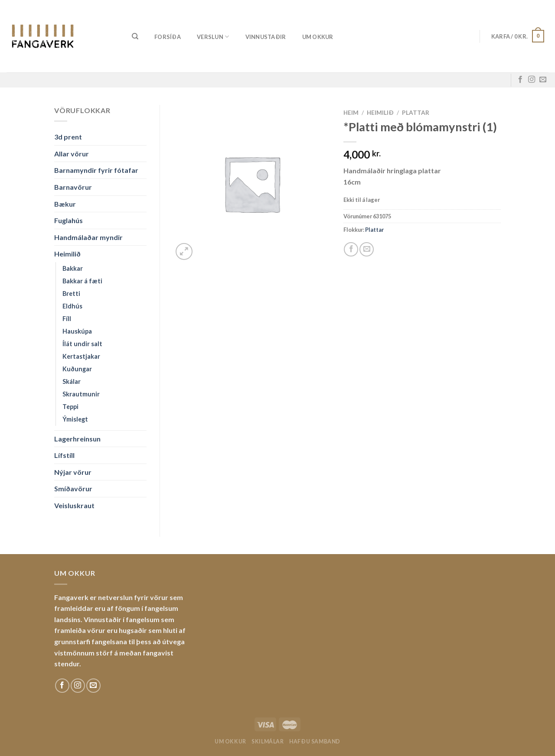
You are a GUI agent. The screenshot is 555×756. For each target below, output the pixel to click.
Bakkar (73, 268)
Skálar (72, 381)
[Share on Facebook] (351, 249)
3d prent (68, 137)
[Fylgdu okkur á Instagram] (532, 80)
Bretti (71, 294)
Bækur (65, 204)
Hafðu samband (315, 741)
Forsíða (168, 37)
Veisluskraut (74, 505)
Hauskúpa (77, 331)
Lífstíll (64, 455)
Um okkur (318, 37)
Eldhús (72, 306)
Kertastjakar (81, 356)
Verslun (213, 37)
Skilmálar (268, 741)
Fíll (67, 319)
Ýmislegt (75, 419)
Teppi (70, 407)
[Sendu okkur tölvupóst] (543, 80)
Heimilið (67, 254)
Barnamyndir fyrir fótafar (96, 170)
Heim (351, 113)
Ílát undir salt (82, 344)
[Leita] (135, 36)
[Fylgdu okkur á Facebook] (520, 80)
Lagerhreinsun (77, 439)
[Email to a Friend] (367, 249)
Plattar (416, 113)
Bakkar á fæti (82, 281)
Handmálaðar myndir (88, 237)
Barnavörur (73, 187)
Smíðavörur (73, 488)
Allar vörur (72, 154)
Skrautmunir (81, 394)
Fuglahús (69, 220)
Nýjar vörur (73, 472)
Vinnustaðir (266, 37)
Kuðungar (77, 369)
